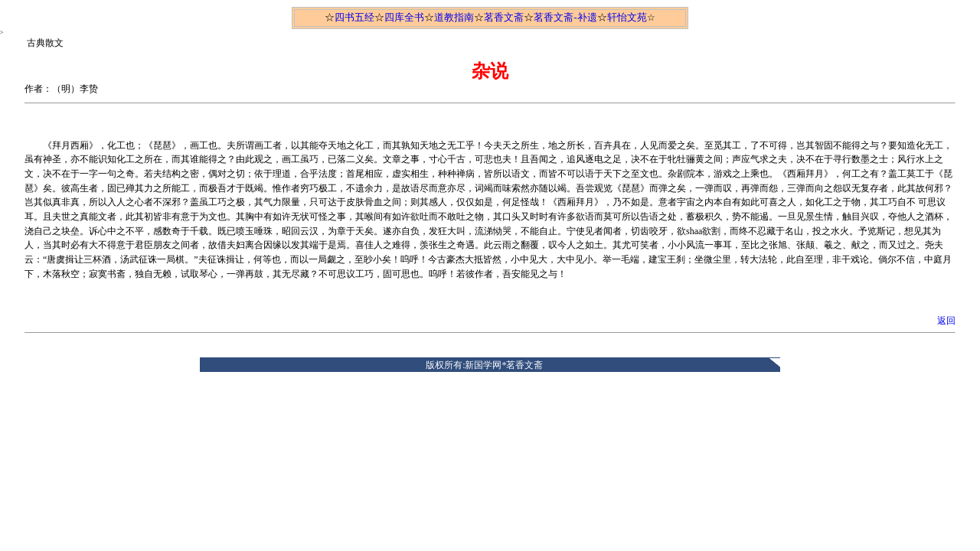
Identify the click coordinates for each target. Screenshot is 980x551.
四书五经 (354, 17)
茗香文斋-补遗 (565, 17)
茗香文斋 (504, 17)
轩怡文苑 (627, 17)
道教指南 (454, 17)
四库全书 (404, 17)
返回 (946, 321)
